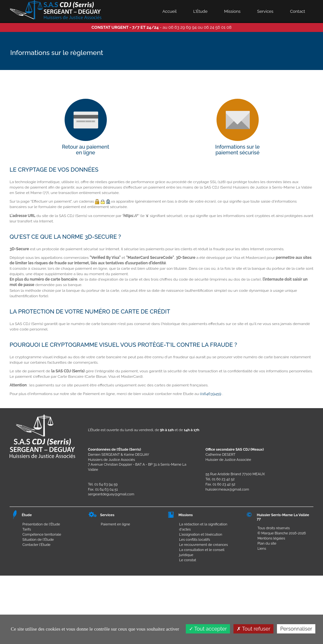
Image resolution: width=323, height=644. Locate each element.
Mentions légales (271, 538)
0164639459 (211, 394)
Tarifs (27, 529)
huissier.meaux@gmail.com (227, 489)
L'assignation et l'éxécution (201, 535)
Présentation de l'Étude (41, 524)
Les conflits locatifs (195, 540)
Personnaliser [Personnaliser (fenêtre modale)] (296, 629)
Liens (262, 549)
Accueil (170, 11)
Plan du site (267, 543)
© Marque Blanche (273, 533)
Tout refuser (253, 629)
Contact (298, 11)
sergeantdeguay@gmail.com (111, 494)
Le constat (188, 560)
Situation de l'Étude (38, 540)
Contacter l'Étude (36, 545)
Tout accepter (208, 629)
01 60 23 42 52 (223, 479)
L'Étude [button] (200, 11)
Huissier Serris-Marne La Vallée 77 (283, 517)
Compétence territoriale (42, 535)
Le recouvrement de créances (204, 545)
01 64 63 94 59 (106, 484)
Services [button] (265, 11)
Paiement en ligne (115, 524)
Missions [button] (232, 11)
